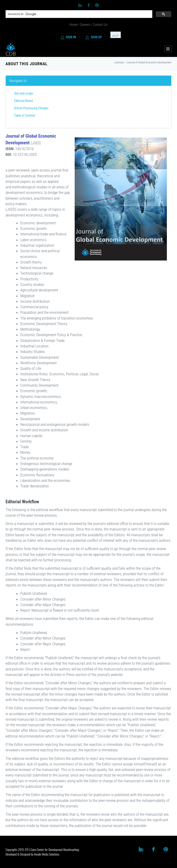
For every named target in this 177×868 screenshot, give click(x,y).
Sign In (68, 37)
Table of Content (25, 116)
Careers (85, 25)
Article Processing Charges (31, 108)
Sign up (94, 37)
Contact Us (100, 25)
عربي (116, 35)
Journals (119, 62)
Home (73, 25)
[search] (78, 14)
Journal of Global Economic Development (149, 62)
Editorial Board (23, 101)
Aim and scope (24, 93)
